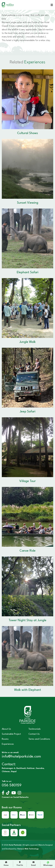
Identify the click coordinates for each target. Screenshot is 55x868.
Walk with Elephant (28, 690)
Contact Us (34, 734)
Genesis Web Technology (28, 849)
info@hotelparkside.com (21, 757)
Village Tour (27, 481)
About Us (6, 729)
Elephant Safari (28, 272)
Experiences (8, 744)
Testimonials (35, 729)
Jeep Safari (28, 412)
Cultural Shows (28, 133)
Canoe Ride (28, 551)
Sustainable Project (11, 734)
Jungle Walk (27, 342)
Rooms (5, 739)
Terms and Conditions (39, 739)
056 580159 (12, 785)
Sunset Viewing (28, 203)
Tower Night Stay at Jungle (27, 620)
